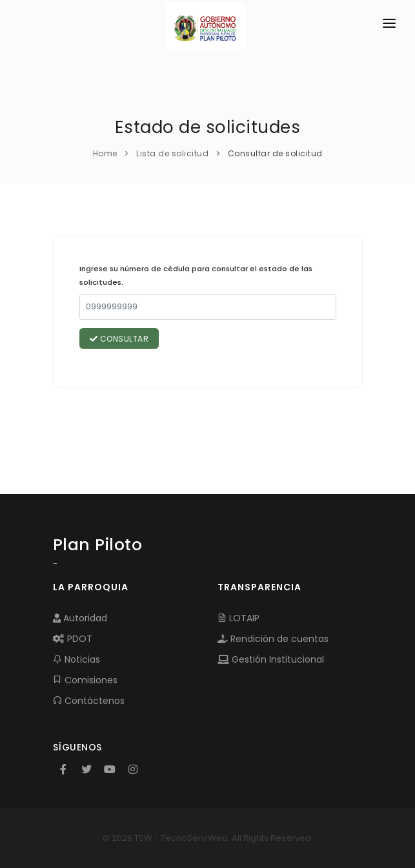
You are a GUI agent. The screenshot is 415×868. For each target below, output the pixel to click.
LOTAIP (238, 618)
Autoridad (80, 618)
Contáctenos (89, 701)
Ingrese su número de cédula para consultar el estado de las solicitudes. (196, 276)
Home (105, 153)
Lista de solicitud (172, 153)
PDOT (73, 639)
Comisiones (85, 680)
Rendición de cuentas (273, 639)
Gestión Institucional (271, 659)
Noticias (76, 659)
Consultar (119, 339)
